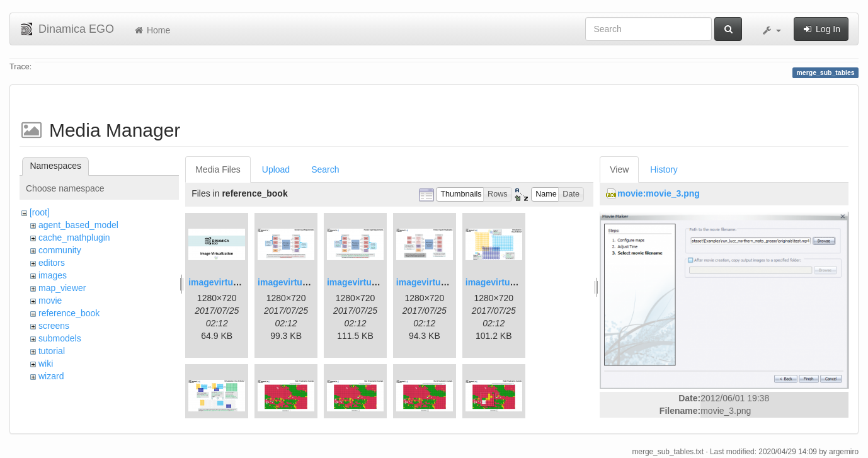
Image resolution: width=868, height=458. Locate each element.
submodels (60, 338)
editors (52, 263)
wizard (51, 376)
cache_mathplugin (74, 238)
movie (50, 301)
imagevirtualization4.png (448, 282)
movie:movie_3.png (659, 193)
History (664, 169)
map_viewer (62, 288)
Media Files (218, 169)
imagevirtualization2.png (309, 282)
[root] (40, 212)
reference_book (69, 313)
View (619, 169)
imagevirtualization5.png (517, 282)
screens (54, 326)
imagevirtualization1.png (240, 282)
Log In (821, 29)
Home (151, 30)
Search (325, 169)
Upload (276, 169)
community (60, 250)
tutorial (52, 351)
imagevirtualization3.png (379, 282)
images (53, 275)
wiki (46, 364)
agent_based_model (78, 225)
